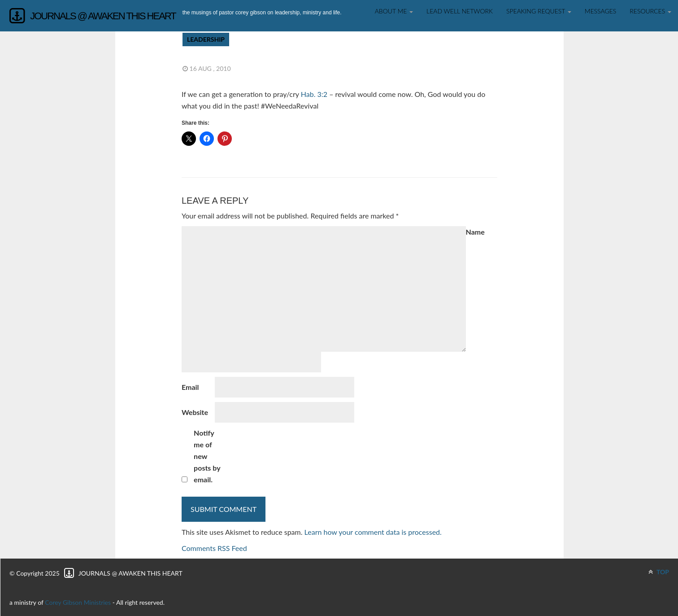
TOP (659, 572)
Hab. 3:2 (314, 94)
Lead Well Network (460, 11)
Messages (601, 11)
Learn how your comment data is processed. (373, 532)
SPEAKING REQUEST (539, 11)
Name (475, 232)
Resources (650, 11)
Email (190, 387)
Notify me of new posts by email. (207, 456)
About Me (394, 11)
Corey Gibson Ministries (78, 602)
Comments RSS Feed (214, 548)
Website (195, 412)
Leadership (206, 39)
